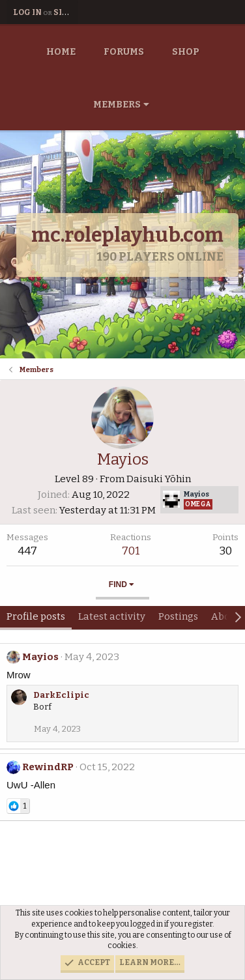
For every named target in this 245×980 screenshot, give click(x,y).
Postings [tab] (178, 616)
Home (61, 52)
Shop (186, 52)
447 (27, 551)
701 (131, 551)
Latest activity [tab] (112, 616)
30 (226, 551)
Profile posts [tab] (36, 616)
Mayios (40, 657)
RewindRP (48, 767)
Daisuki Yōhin (159, 479)
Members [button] (117, 105)
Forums (124, 52)
